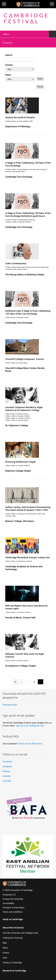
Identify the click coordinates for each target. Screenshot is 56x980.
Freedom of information (14, 908)
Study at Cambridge (13, 919)
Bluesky (6, 771)
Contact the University (13, 899)
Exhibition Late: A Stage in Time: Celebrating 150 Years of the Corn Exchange (28, 312)
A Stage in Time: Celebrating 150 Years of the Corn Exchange (28, 164)
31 (34, 682)
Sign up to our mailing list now (30, 726)
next (40, 682)
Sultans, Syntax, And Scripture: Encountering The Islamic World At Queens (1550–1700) (28, 509)
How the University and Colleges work (20, 933)
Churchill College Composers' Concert (25, 359)
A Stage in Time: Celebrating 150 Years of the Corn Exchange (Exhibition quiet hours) (28, 214)
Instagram (7, 766)
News (5, 948)
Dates (8, 75)
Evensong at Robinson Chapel (20, 462)
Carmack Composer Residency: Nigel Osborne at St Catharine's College (24, 409)
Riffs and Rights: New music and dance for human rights (26, 607)
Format (9, 65)
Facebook (7, 762)
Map (5, 943)
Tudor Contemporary (16, 263)
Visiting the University (13, 938)
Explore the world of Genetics (20, 117)
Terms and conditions (13, 912)
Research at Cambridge (14, 971)
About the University (13, 928)
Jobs (5, 958)
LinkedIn (7, 776)
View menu (4, 4)
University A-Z (9, 895)
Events (6, 953)
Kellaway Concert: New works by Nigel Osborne (25, 655)
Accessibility (8, 903)
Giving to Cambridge (12, 963)
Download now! (10, 705)
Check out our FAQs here (30, 744)
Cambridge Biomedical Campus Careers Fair (28, 557)
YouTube (7, 781)
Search (52, 4)
